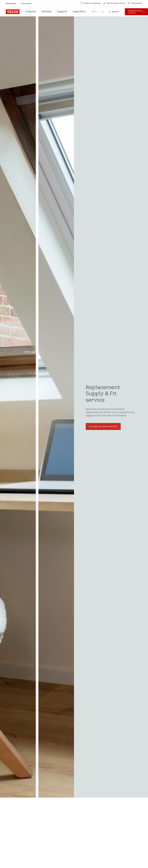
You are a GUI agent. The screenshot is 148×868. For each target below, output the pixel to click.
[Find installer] (135, 3)
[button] (103, 12)
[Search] (114, 12)
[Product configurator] (91, 3)
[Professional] (26, 3)
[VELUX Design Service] (114, 3)
